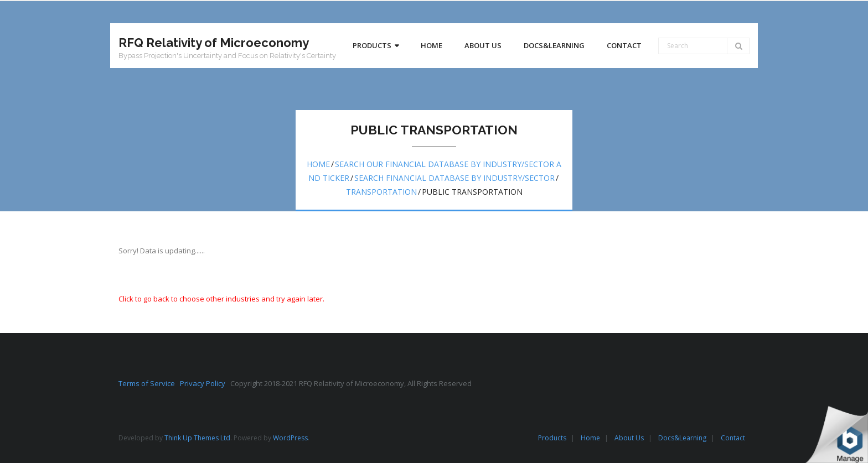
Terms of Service (149, 383)
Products (552, 438)
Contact (733, 438)
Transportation (381, 192)
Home (318, 164)
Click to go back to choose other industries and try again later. (221, 299)
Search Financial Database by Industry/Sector (454, 178)
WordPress (290, 438)
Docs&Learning (682, 438)
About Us (629, 438)
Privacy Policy (205, 383)
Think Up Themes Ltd (197, 438)
